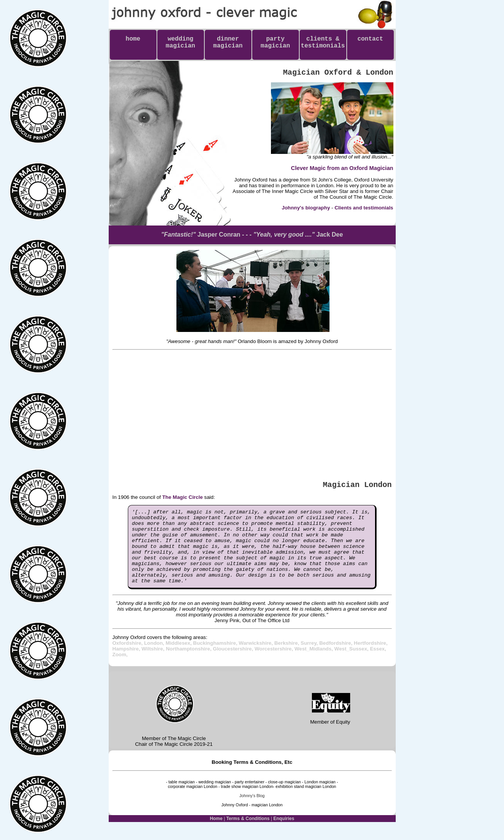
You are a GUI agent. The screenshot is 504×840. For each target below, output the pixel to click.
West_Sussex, (352, 664)
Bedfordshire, (336, 658)
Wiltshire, (154, 664)
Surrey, (310, 658)
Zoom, (120, 669)
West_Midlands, (314, 664)
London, (155, 658)
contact (370, 42)
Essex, (378, 664)
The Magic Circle (183, 497)
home (133, 42)
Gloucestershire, (234, 664)
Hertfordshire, (371, 658)
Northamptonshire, (189, 664)
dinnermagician (228, 42)
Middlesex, (179, 658)
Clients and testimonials (364, 208)
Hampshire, (127, 664)
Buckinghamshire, (216, 658)
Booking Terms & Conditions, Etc (252, 777)
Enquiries (284, 833)
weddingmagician (180, 42)
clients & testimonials (323, 46)
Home (216, 833)
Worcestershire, (274, 664)
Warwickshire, (257, 658)
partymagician (275, 42)
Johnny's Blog (252, 811)
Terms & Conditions (248, 833)
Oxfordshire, (128, 658)
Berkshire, (288, 658)
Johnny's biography (306, 208)
